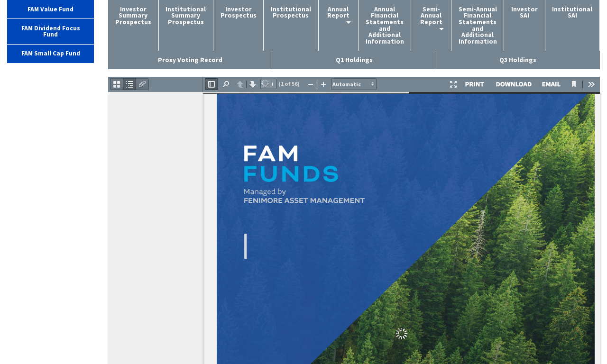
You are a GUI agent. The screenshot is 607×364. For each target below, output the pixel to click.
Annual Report (338, 13)
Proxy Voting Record (190, 60)
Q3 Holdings (518, 60)
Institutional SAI (572, 13)
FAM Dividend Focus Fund (51, 32)
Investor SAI (524, 13)
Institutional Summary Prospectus (186, 16)
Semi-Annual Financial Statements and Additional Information (478, 25)
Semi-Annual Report (431, 16)
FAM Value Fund (51, 9)
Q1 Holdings (354, 60)
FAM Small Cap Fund (51, 53)
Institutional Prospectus (291, 13)
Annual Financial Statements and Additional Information (385, 25)
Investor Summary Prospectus (133, 16)
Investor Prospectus (239, 13)
